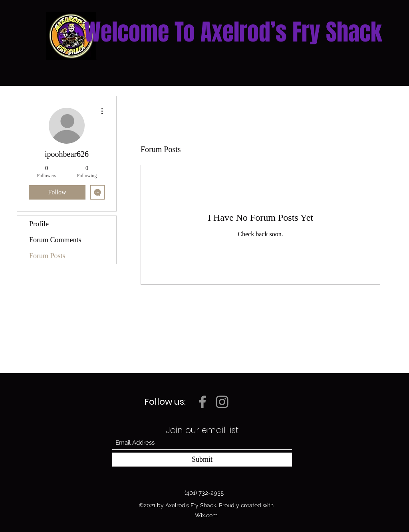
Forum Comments (55, 240)
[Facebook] (203, 402)
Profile (39, 224)
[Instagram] (222, 402)
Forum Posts (47, 256)
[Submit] (202, 460)
